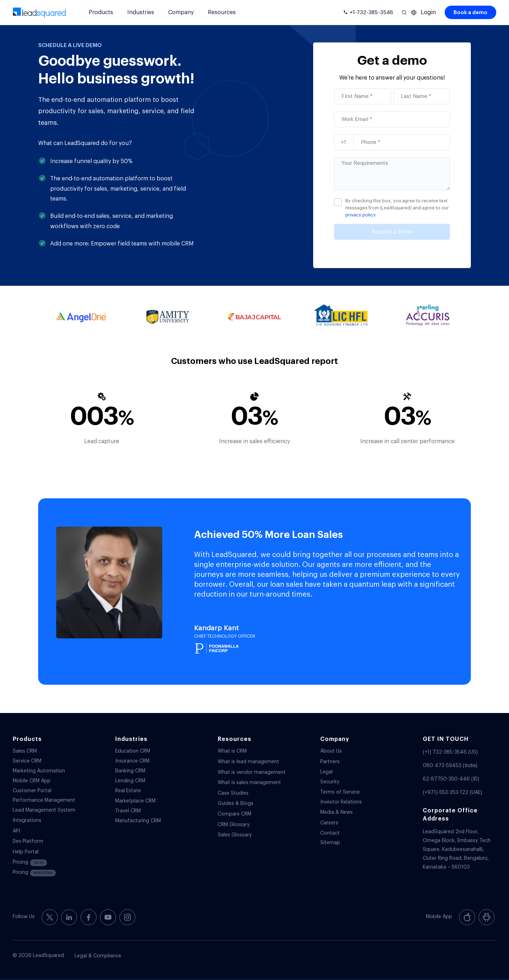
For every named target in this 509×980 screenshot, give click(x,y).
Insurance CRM (132, 761)
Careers (329, 823)
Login (428, 12)
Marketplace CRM (135, 801)
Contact (330, 833)
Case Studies (233, 793)
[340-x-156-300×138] (40, 12)
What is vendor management (252, 772)
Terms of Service (340, 792)
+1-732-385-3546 (371, 13)
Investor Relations (341, 802)
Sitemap (330, 843)
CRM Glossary (234, 825)
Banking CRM (130, 771)
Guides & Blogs (236, 804)
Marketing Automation (39, 771)
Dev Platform (28, 841)
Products (101, 12)
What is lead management (248, 762)
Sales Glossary (235, 835)
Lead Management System (44, 810)
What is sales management (249, 783)
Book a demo (470, 12)
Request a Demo (392, 232)
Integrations (27, 820)
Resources (222, 12)
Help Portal (26, 852)
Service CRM (27, 761)
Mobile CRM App (32, 781)
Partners (330, 762)
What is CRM (232, 751)
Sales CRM (25, 751)
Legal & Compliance (98, 956)
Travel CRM (128, 811)
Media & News (337, 812)
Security (330, 782)
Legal (326, 772)
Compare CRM (235, 814)
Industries (141, 12)
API (16, 831)
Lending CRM (130, 781)
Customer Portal (32, 791)
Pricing (30, 863)
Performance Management (44, 800)
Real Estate (128, 791)
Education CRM (133, 751)
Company (181, 12)
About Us (331, 751)
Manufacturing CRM (138, 821)
